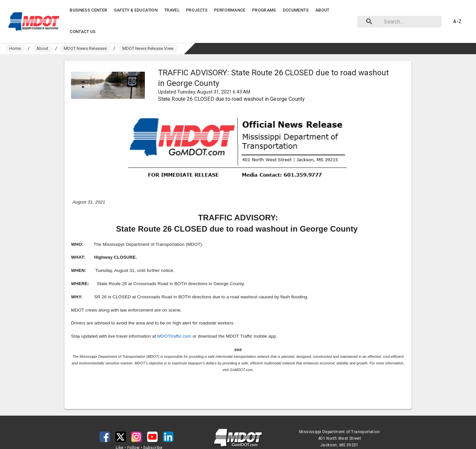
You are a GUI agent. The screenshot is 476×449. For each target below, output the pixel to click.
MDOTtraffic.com (174, 336)
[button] (35, 21)
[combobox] (398, 22)
